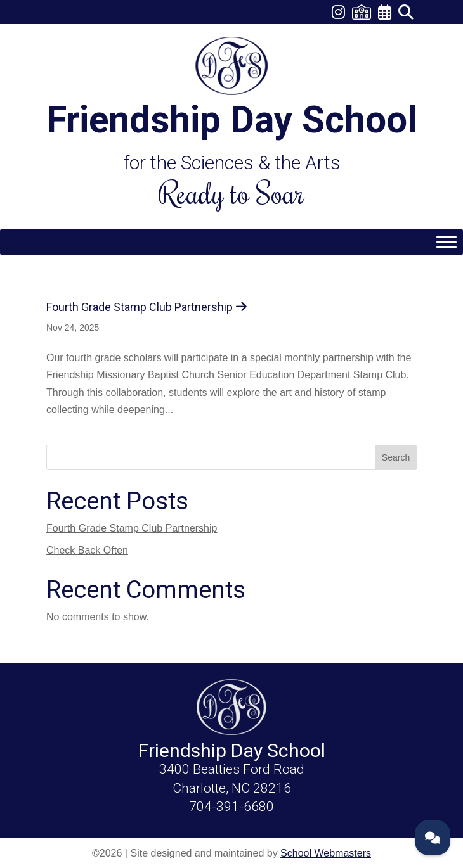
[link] (339, 14)
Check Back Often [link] (87, 550)
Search (396, 457)
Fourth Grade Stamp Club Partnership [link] (140, 307)
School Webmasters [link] (326, 853)
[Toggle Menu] (447, 242)
